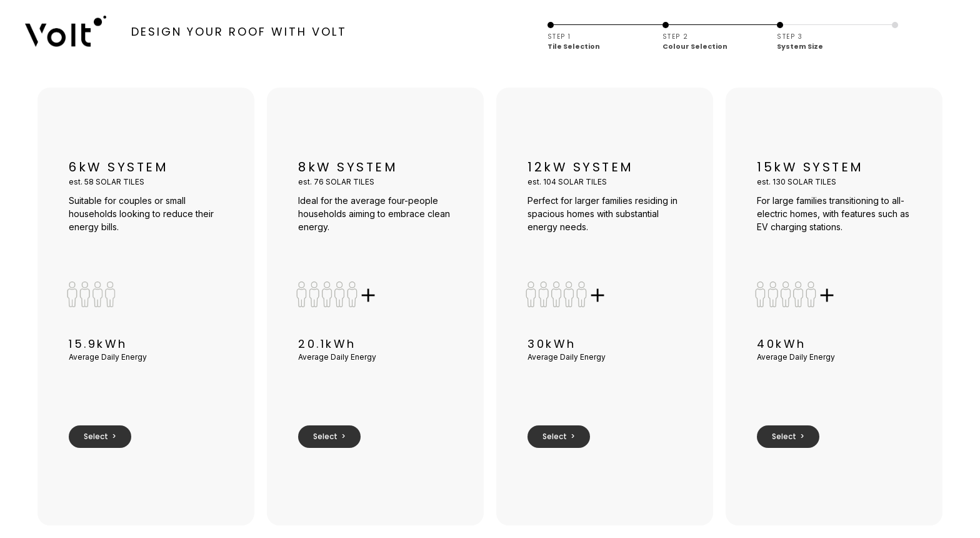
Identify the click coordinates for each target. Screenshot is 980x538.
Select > (100, 436)
